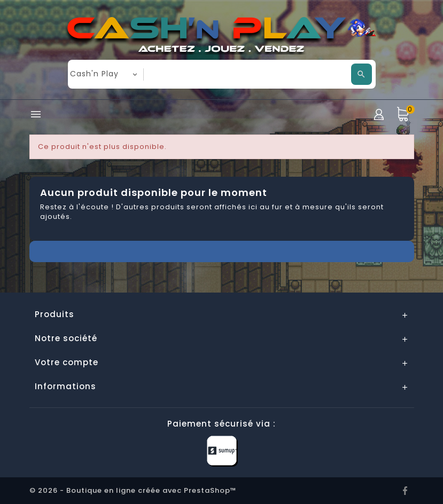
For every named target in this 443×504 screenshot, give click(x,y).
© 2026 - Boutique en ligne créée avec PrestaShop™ (133, 490)
